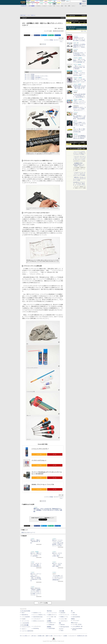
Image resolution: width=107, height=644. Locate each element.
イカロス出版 (61, 611)
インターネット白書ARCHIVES (27, 631)
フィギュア (44, 6)
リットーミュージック (52, 613)
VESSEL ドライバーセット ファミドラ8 (43, 485)
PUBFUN (73, 619)
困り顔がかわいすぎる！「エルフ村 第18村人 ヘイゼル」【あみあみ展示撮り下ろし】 (79, 54)
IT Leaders (23, 619)
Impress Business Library (38, 617)
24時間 (74, 23)
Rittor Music (49, 611)
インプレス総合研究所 (26, 617)
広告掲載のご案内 (41, 636)
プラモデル (38, 6)
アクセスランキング (74, 21)
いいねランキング (82, 29)
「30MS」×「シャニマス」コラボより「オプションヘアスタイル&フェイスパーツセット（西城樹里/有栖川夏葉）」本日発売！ (79, 104)
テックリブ (61, 629)
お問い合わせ (34, 636)
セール (73, 6)
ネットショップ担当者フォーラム (39, 615)
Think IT (23, 613)
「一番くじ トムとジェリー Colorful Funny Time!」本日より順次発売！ (79, 67)
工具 (66, 6)
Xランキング (72, 27)
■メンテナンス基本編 (30, 74)
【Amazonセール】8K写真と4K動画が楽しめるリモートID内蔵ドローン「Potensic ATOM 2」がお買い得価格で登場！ (79, 47)
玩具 (62, 6)
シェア (38, 35)
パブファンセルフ (76, 621)
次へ (60, 38)
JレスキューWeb (63, 619)
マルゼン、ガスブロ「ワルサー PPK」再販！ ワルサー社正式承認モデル (36, 565)
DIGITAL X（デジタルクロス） (39, 621)
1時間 (69, 23)
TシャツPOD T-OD (52, 617)
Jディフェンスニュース (65, 615)
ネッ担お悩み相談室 (25, 623)
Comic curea (75, 615)
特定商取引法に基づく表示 (82, 636)
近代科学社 (49, 627)
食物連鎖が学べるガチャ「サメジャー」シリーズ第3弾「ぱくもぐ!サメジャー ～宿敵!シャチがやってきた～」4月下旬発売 (79, 110)
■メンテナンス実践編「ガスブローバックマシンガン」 (37, 79)
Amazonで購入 (39, 454)
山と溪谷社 (49, 621)
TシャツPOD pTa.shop (77, 624)
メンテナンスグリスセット (39, 460)
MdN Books (63, 625)
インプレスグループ (72, 636)
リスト (32, 35)
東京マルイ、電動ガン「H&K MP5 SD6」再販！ (35, 541)
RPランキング (71, 29)
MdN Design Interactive (65, 627)
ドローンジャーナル (25, 621)
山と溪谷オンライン (52, 623)
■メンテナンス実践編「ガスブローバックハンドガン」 (37, 76)
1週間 (79, 23)
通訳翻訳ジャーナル (64, 617)
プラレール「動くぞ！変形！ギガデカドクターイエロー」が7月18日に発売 (79, 130)
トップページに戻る (43, 603)
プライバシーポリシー (58, 636)
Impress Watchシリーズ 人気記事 (77, 142)
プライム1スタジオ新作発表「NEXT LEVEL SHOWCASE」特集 (77, 149)
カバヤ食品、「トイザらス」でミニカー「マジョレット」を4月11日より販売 (79, 74)
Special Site (72, 16)
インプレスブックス (37, 626)
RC (54, 6)
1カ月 (84, 23)
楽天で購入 (55, 454)
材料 (69, 6)
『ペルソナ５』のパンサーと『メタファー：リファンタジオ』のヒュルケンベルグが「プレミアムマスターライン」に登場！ (79, 159)
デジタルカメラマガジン (26, 627)
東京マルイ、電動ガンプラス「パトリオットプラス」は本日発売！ (36, 555)
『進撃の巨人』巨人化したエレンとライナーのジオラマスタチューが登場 (79, 179)
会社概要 (65, 636)
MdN (60, 623)
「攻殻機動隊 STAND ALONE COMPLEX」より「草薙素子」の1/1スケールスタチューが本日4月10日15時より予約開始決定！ (79, 166)
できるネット (24, 629)
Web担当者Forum (25, 615)
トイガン (50, 6)
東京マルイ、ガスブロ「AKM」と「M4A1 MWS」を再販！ (57, 565)
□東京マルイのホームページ (28, 532)
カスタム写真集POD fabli (77, 626)
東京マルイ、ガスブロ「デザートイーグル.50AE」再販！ (57, 555)
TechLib (62, 631)
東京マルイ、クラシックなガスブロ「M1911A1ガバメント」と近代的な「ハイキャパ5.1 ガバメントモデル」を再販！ (48, 510)
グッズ (58, 6)
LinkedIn (59, 35)
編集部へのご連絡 (49, 636)
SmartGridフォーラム (37, 613)
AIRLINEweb (63, 613)
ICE (72, 611)
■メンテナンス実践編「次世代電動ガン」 (34, 77)
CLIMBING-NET (51, 625)
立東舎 (50, 619)
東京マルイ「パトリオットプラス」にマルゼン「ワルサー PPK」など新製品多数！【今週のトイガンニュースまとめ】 (58, 543)
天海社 (74, 613)
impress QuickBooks (76, 617)
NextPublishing (36, 628)
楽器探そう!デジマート (53, 615)
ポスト (28, 35)
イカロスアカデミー (64, 621)
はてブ (45, 35)
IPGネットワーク (74, 623)
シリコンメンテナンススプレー (40, 449)
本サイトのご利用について (25, 636)
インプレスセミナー (37, 619)
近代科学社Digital (52, 628)
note (52, 35)
